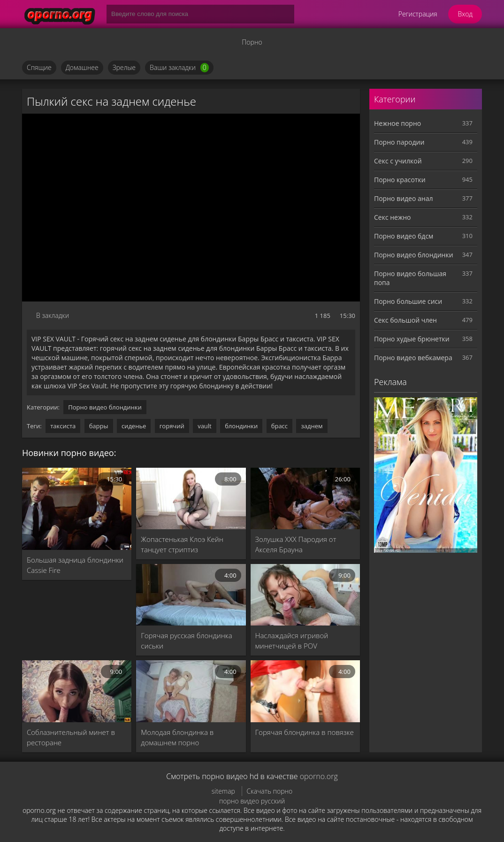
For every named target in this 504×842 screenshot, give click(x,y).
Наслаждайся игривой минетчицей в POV (292, 641)
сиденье (134, 426)
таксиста (63, 426)
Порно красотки (400, 180)
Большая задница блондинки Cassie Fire (75, 565)
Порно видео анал (403, 198)
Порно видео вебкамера (413, 358)
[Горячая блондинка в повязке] (305, 691)
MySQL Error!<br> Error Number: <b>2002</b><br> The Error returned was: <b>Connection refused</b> (191, 208)
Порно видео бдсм (404, 236)
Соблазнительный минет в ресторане (71, 737)
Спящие (39, 67)
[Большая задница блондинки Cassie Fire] (77, 509)
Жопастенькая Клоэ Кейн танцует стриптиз (182, 544)
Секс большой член (405, 320)
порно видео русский (252, 801)
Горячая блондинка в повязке (305, 732)
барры (99, 426)
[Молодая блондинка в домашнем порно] (191, 691)
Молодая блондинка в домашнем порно (177, 737)
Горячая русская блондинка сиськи (186, 641)
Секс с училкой (398, 161)
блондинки (241, 426)
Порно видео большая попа (410, 278)
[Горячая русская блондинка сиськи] (191, 595)
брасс (279, 426)
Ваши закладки (179, 68)
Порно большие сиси (408, 301)
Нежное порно (397, 123)
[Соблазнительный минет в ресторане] (77, 691)
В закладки (53, 315)
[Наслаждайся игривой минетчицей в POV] (305, 595)
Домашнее (82, 67)
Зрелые (124, 67)
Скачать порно (270, 791)
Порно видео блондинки (105, 407)
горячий (172, 426)
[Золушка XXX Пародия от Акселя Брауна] (305, 498)
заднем (312, 426)
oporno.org (319, 776)
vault (205, 426)
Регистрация (418, 14)
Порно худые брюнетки (412, 339)
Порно (252, 42)
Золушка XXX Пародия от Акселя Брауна (296, 544)
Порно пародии (399, 142)
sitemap (223, 791)
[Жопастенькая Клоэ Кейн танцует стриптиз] (191, 498)
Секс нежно (393, 217)
